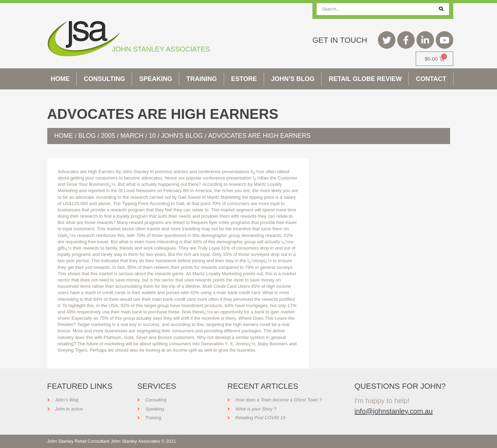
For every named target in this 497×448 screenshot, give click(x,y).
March (132, 136)
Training (202, 79)
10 (152, 136)
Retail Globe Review (365, 79)
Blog (87, 136)
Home (60, 79)
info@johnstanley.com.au (394, 411)
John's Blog (182, 136)
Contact (431, 79)
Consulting (104, 79)
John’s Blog (293, 79)
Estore (244, 79)
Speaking (156, 79)
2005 (108, 136)
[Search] (441, 9)
